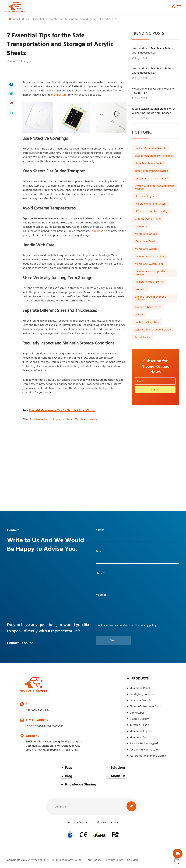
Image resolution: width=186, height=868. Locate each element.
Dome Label (137, 713)
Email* (100, 552)
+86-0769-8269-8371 (38, 710)
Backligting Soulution (143, 694)
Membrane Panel (145, 241)
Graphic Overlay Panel (148, 219)
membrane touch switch (150, 282)
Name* (100, 530)
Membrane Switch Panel (149, 264)
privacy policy (148, 625)
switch (139, 315)
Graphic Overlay (158, 211)
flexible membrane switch (150, 204)
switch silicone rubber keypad (153, 330)
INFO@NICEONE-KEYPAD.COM (45, 726)
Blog (25, 19)
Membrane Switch (146, 249)
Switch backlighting (147, 322)
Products (140, 289)
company (140, 179)
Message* (102, 595)
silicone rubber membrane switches (150, 298)
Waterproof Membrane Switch (148, 756)
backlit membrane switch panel (154, 156)
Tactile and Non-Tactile (144, 750)
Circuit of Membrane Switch (146, 707)
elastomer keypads (146, 196)
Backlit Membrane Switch (150, 148)
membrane (141, 226)
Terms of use (94, 860)
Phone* (100, 573)
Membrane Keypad (141, 731)
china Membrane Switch (149, 163)
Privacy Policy (114, 860)
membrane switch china (149, 257)
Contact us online (20, 643)
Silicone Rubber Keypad (144, 744)
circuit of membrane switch (151, 171)
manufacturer (59, 95)
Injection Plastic (139, 725)
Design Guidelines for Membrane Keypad (155, 187)
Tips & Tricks (142, 337)
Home (14, 19)
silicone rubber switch (148, 307)
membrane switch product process (151, 273)
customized (161, 179)
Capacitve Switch (140, 700)
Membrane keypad (146, 234)
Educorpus (97, 231)
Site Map (133, 860)
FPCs (138, 211)
